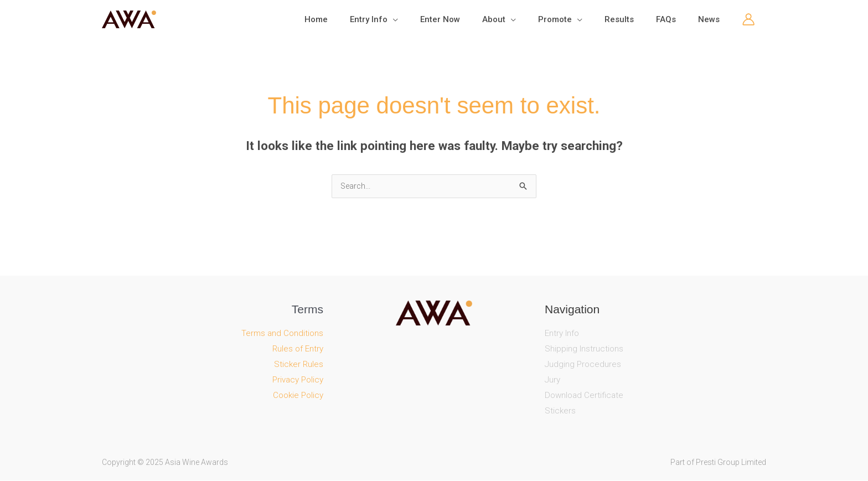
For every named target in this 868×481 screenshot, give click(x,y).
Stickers (560, 411)
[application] (429, 19)
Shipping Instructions (584, 349)
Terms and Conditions (282, 334)
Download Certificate (584, 396)
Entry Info (562, 334)
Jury (552, 380)
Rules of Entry (298, 349)
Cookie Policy (298, 396)
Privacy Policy (298, 380)
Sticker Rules (299, 365)
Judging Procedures (583, 365)
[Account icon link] (748, 19)
